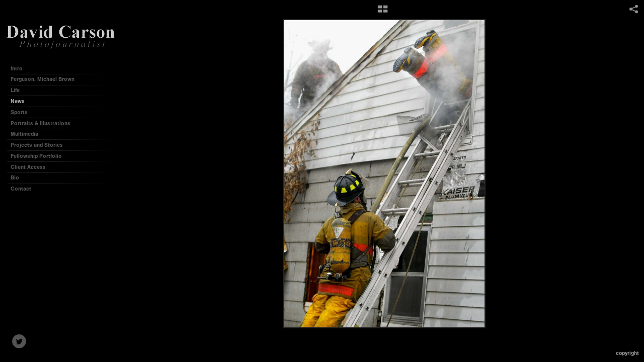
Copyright (627, 353)
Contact (21, 189)
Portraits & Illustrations (41, 123)
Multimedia (24, 134)
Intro (17, 69)
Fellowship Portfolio (36, 156)
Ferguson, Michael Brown (43, 79)
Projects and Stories (40, 145)
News (18, 101)
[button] (383, 13)
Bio (15, 178)
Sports (19, 112)
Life (15, 90)
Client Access (28, 167)
